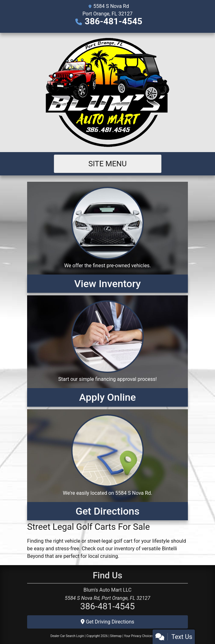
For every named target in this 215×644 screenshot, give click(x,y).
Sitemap (116, 636)
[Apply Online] (107, 351)
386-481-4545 (114, 21)
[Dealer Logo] (107, 92)
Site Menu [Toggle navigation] (107, 164)
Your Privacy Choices (144, 636)
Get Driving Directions (107, 622)
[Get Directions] (107, 465)
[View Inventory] (107, 237)
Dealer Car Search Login (67, 636)
